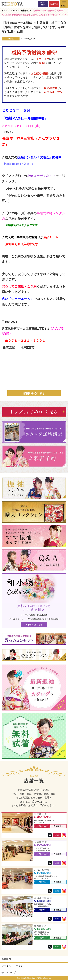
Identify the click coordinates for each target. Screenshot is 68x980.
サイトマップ (34, 972)
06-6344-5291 (42, 845)
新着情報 (34, 959)
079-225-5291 (42, 929)
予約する (40, 826)
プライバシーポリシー (34, 966)
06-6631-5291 (42, 873)
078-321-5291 (42, 817)
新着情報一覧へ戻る (34, 393)
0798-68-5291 (42, 901)
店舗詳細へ (57, 826)
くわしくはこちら (34, 625)
